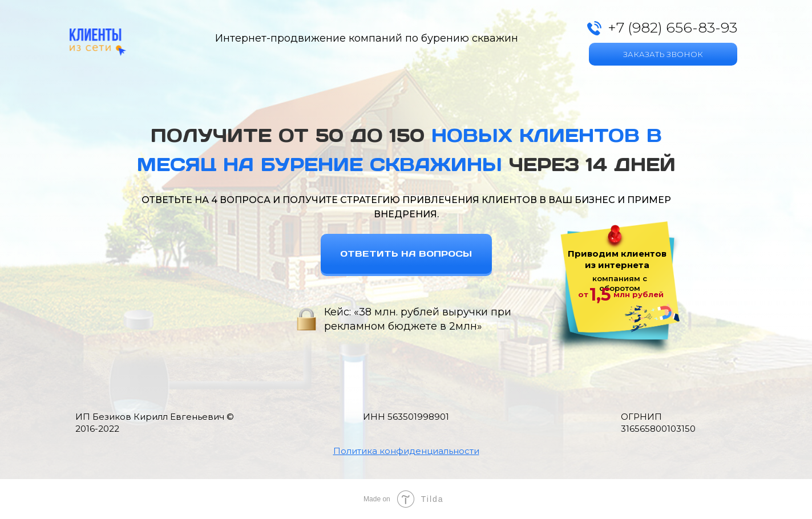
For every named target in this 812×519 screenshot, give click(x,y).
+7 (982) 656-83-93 (672, 27)
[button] (406, 451)
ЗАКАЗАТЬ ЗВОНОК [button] (663, 54)
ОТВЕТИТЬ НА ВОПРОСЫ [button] (406, 253)
